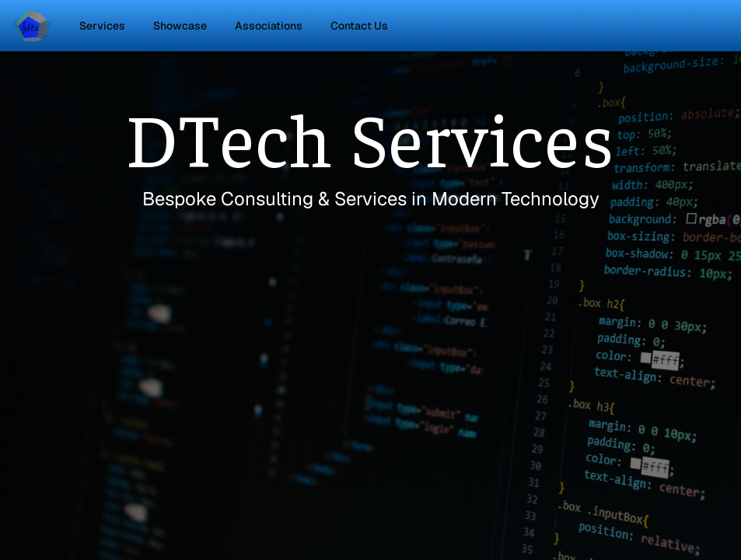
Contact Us (359, 26)
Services (102, 26)
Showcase (180, 26)
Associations (269, 26)
